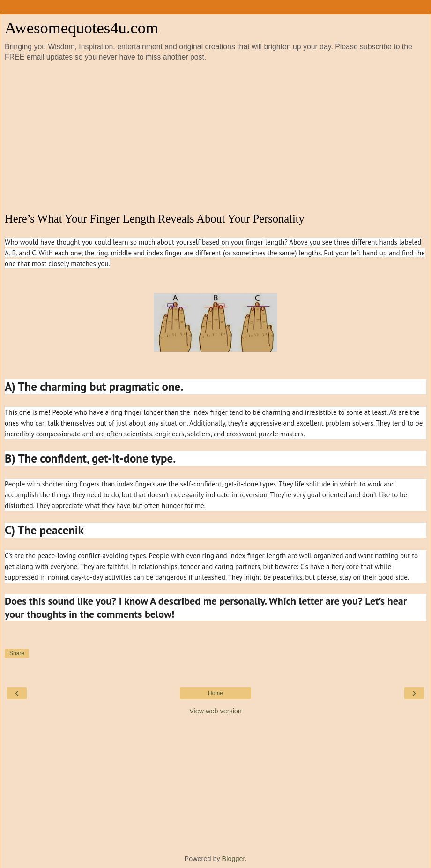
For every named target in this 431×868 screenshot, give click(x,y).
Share (17, 653)
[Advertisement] (215, 137)
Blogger (234, 859)
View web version (215, 711)
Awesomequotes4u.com (82, 28)
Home (215, 693)
